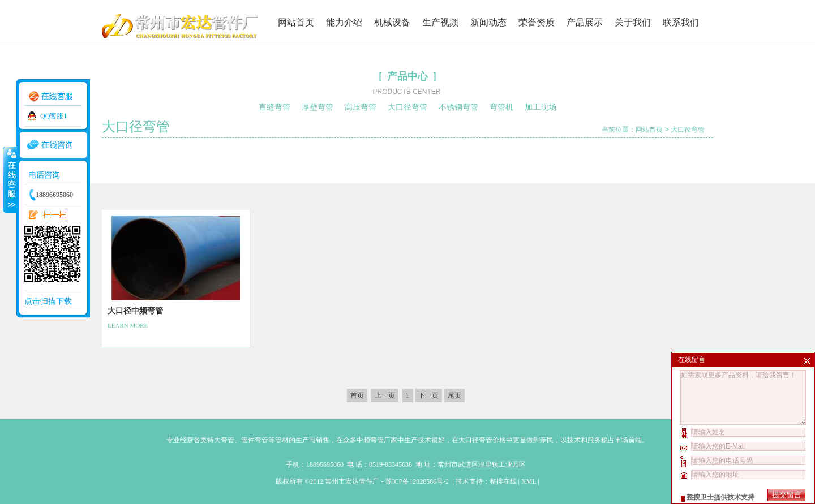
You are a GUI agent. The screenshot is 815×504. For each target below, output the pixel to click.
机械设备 (392, 22)
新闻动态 (488, 22)
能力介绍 (344, 22)
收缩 (10, 179)
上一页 (385, 395)
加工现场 (541, 107)
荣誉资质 (537, 22)
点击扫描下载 (48, 301)
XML (529, 481)
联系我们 (681, 22)
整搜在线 (503, 481)
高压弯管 (361, 107)
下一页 (428, 395)
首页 (357, 395)
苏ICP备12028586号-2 (418, 481)
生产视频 (440, 22)
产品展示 (585, 22)
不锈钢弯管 (458, 107)
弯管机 (501, 107)
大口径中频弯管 (135, 311)
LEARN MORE (128, 325)
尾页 (454, 395)
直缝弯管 (274, 107)
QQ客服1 (53, 116)
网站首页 (296, 22)
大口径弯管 (407, 107)
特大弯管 (221, 440)
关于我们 (633, 22)
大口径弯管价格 (482, 440)
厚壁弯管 (318, 107)
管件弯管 (255, 440)
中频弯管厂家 (377, 440)
